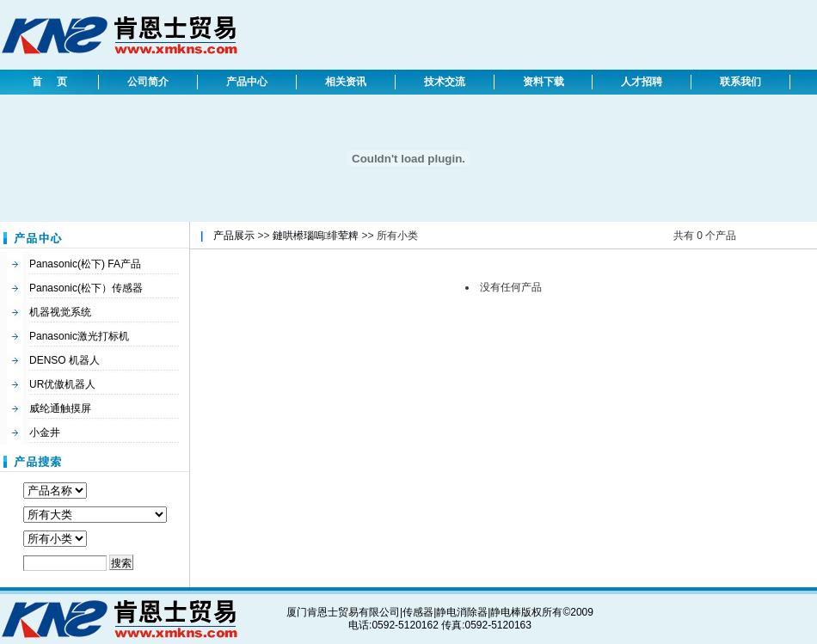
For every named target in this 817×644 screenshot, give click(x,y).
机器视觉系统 (60, 312)
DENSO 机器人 (64, 360)
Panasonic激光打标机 (79, 336)
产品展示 (234, 236)
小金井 (45, 432)
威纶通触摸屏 (60, 408)
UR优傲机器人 (62, 384)
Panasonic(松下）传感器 (86, 288)
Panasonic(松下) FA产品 (85, 264)
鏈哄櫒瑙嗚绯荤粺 (316, 236)
